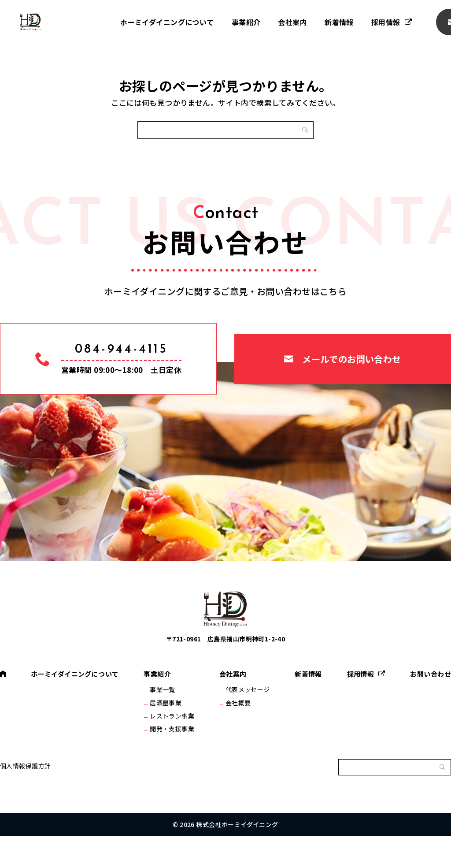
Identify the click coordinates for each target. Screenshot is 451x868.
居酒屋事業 (168, 726)
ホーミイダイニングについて (167, 22)
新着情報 (339, 22)
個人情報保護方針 (25, 798)
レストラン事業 (174, 741)
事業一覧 (165, 711)
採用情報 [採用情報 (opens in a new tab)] (386, 22)
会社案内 (292, 22)
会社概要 (238, 726)
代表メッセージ (247, 711)
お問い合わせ (429, 694)
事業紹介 (246, 22)
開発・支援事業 (174, 757)
